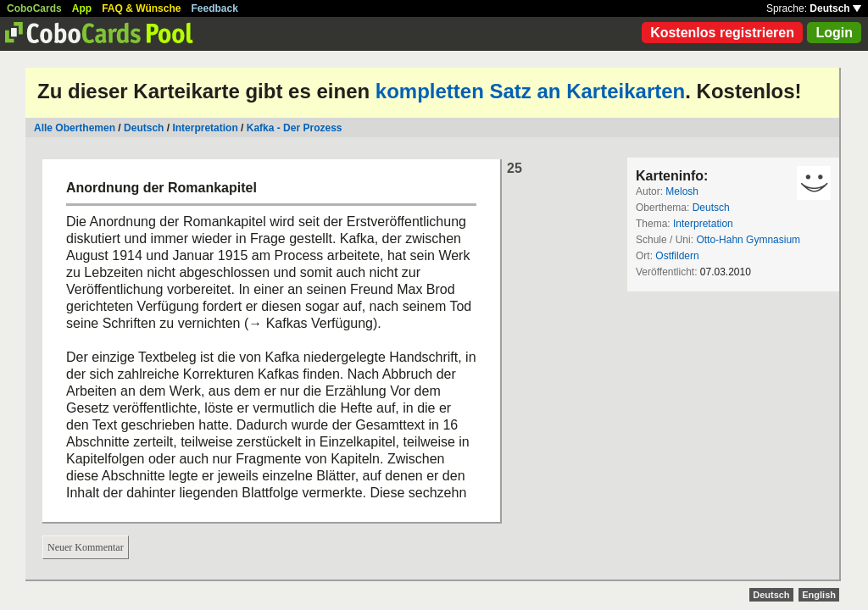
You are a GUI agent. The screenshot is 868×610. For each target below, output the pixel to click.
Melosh (682, 191)
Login (834, 33)
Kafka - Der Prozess (295, 128)
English (819, 595)
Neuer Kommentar (86, 547)
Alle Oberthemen (75, 128)
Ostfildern (677, 256)
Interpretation (205, 128)
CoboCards (34, 8)
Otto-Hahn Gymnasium (748, 240)
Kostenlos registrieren (722, 33)
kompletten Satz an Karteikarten (530, 91)
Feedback (215, 8)
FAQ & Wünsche (141, 8)
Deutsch (835, 8)
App (82, 8)
